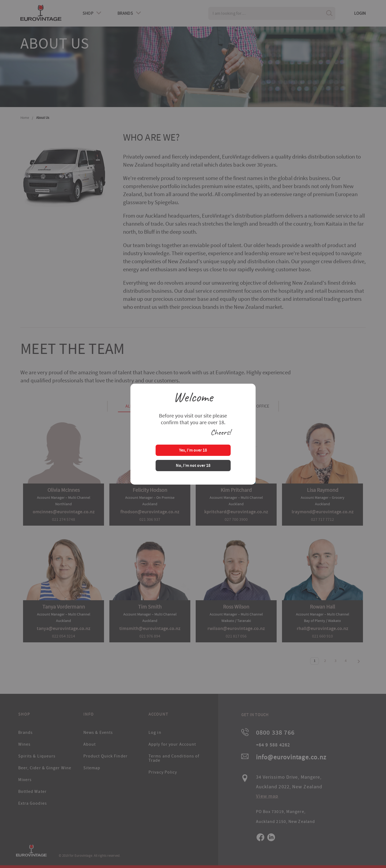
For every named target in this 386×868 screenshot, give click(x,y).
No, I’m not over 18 (193, 466)
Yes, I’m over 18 (193, 451)
